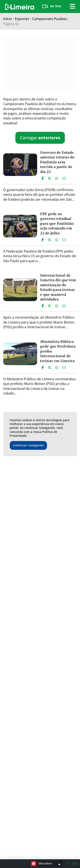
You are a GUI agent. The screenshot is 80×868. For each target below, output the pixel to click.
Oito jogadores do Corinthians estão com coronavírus (56, 594)
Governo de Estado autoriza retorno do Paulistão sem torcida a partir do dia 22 (57, 162)
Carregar (40, 138)
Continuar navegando (28, 445)
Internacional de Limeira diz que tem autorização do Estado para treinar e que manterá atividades (58, 287)
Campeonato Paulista (49, 19)
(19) (62, 856)
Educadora (41, 864)
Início (8, 19)
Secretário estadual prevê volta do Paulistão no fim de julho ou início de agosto (57, 479)
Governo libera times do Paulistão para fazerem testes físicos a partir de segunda (58, 657)
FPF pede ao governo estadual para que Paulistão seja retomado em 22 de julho (57, 224)
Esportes (22, 19)
